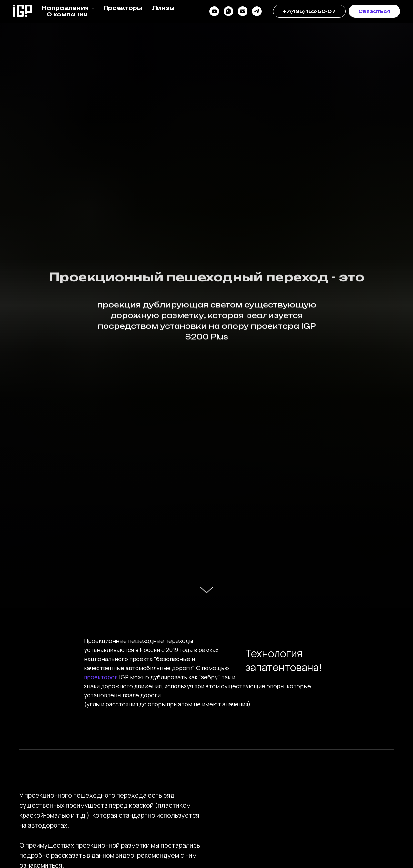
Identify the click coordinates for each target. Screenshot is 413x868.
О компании (67, 15)
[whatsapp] (228, 11)
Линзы (163, 8)
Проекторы (123, 8)
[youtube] (214, 11)
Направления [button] (66, 8)
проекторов (101, 677)
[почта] (243, 11)
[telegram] (257, 11)
